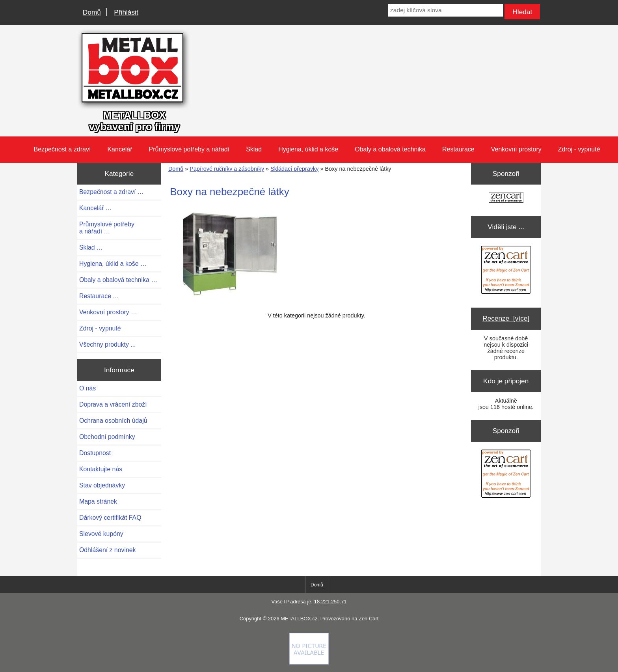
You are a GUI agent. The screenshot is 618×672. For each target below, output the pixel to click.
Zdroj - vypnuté (579, 149)
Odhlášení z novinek (107, 550)
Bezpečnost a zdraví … (112, 192)
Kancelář (120, 149)
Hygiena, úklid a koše (308, 149)
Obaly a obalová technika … (118, 280)
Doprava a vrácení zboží (113, 404)
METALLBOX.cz (299, 619)
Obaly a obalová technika (390, 149)
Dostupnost (95, 453)
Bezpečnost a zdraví (62, 149)
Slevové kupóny (101, 534)
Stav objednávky (102, 485)
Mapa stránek (98, 501)
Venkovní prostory (516, 149)
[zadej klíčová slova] (445, 10)
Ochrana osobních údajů (113, 421)
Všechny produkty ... (107, 344)
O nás (87, 388)
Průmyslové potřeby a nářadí (189, 149)
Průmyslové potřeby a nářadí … (107, 228)
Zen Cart (369, 619)
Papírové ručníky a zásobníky (227, 169)
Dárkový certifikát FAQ (110, 518)
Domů (92, 12)
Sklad (254, 149)
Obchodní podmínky (107, 437)
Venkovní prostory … (108, 312)
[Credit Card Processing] (309, 663)
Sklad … (91, 247)
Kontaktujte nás (101, 469)
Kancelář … (96, 208)
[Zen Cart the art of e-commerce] (506, 198)
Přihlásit (126, 12)
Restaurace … (99, 296)
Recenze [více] (506, 318)
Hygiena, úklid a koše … (113, 264)
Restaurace (458, 149)
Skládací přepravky (294, 169)
